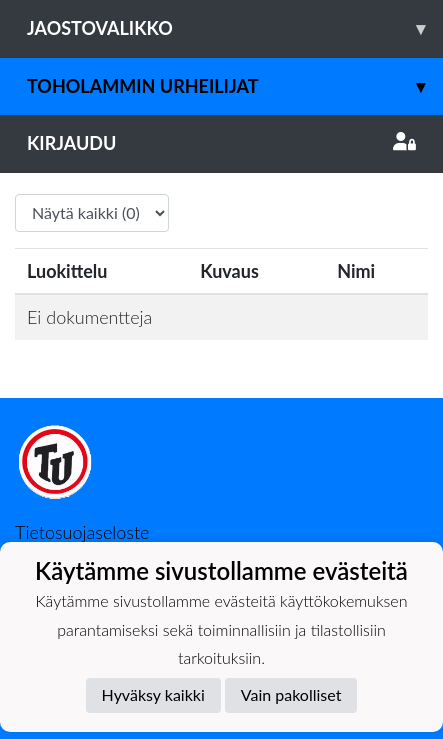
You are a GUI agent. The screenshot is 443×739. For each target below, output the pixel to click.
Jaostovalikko (235, 28)
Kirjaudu (221, 143)
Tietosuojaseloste (82, 532)
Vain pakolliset (291, 694)
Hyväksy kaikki (153, 694)
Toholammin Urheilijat (235, 86)
